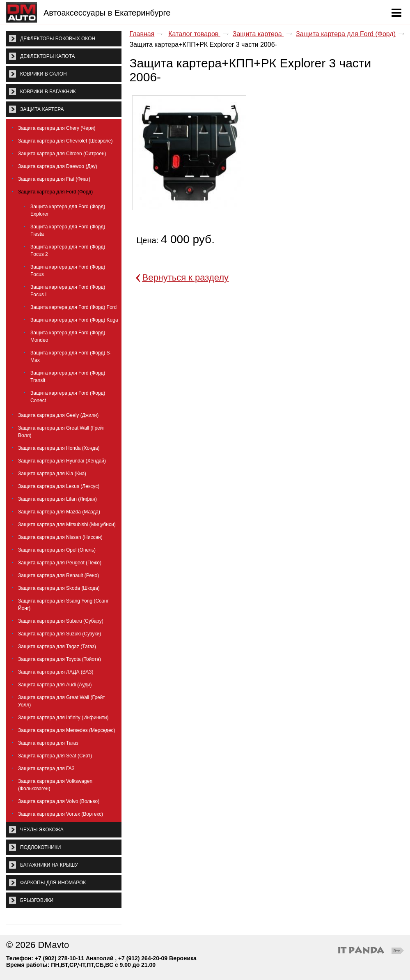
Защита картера (258, 34)
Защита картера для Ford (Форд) (346, 34)
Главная (142, 34)
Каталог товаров (194, 34)
